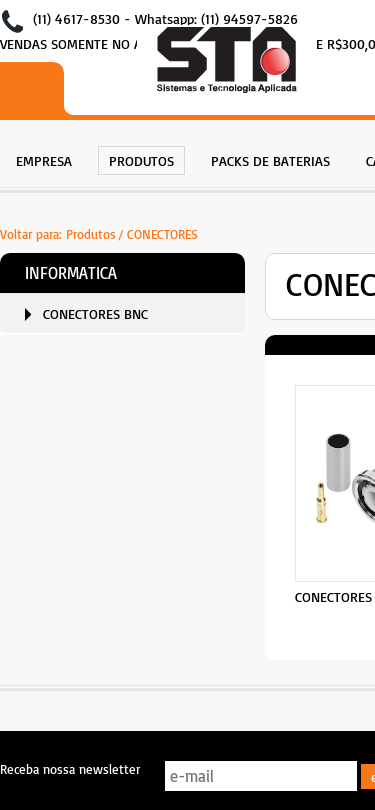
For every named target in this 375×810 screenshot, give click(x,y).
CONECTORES (162, 234)
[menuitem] (44, 158)
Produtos (91, 234)
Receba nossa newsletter (70, 769)
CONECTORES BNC (95, 313)
